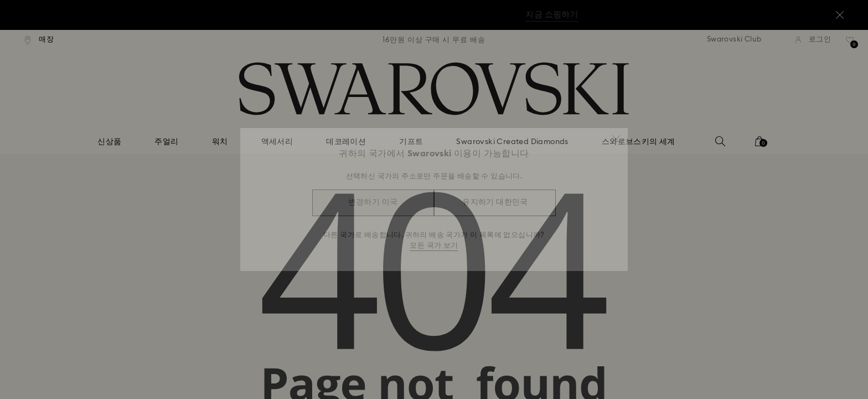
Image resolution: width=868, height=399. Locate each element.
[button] (616, 134)
